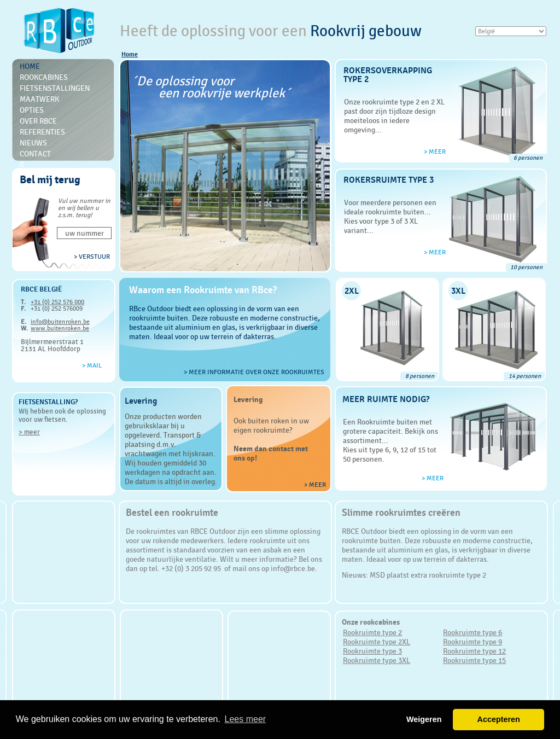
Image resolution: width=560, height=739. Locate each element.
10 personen (526, 267)
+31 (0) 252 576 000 (57, 302)
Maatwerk (39, 99)
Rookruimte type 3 (372, 651)
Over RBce (38, 121)
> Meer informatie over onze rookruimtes (254, 372)
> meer (29, 432)
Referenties (42, 132)
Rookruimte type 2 (372, 632)
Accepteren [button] (498, 719)
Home (130, 54)
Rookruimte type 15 (474, 660)
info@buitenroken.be (60, 322)
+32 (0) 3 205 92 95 (192, 568)
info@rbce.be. (294, 568)
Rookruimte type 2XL (377, 642)
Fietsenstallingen (55, 88)
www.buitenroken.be (60, 328)
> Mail (92, 365)
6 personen (528, 158)
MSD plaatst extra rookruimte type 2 (428, 575)
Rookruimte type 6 (472, 632)
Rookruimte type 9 (472, 642)
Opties (32, 110)
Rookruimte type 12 (474, 651)
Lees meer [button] (246, 719)
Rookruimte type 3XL (377, 660)
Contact (35, 154)
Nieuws (33, 143)
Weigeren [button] (424, 719)
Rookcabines (44, 77)
